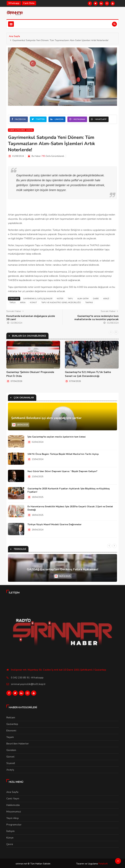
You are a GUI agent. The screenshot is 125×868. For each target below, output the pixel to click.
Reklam (11, 717)
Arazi (106, 299)
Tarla (13, 303)
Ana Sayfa (14, 36)
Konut (33, 303)
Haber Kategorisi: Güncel (21, 130)
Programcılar (14, 824)
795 (43, 156)
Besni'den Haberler (18, 743)
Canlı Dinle (29, 3)
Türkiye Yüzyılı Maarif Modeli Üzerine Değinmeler (55, 524)
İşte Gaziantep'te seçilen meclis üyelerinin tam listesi (57, 437)
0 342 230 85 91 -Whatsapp (27, 677)
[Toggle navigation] (11, 24)
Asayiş (10, 769)
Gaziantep (12, 723)
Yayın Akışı (13, 817)
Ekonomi (11, 730)
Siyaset (11, 762)
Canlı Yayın (13, 798)
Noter (60, 299)
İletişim (10, 830)
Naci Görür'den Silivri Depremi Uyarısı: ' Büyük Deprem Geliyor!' (62, 471)
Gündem (11, 749)
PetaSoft (103, 863)
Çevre (10, 843)
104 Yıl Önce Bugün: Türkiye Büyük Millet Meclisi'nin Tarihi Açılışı (63, 454)
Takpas (89, 303)
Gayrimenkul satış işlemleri (38, 299)
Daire (96, 299)
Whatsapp (14, 3)
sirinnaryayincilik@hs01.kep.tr (28, 684)
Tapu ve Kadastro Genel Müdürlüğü (61, 303)
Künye (10, 837)
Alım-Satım (83, 299)
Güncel (10, 756)
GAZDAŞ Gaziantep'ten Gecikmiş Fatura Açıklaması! (62, 569)
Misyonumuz (14, 811)
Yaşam (10, 736)
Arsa (23, 303)
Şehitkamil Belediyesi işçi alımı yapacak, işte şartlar (46, 418)
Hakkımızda (13, 804)
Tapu (70, 299)
